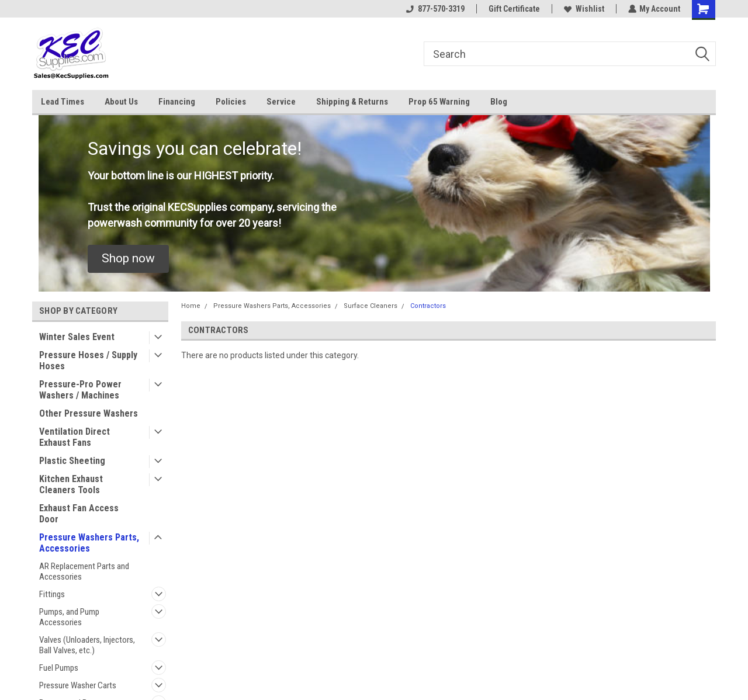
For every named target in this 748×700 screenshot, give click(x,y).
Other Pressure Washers (89, 413)
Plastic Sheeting (72, 461)
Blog (499, 102)
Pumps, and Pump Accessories (69, 617)
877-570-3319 (435, 9)
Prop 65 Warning (439, 102)
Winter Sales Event (77, 337)
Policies (231, 102)
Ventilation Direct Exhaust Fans (75, 437)
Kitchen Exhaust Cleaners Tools (71, 484)
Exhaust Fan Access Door (79, 514)
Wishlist (583, 9)
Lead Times (63, 102)
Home (191, 306)
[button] (128, 259)
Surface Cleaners (370, 306)
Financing (177, 102)
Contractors (428, 306)
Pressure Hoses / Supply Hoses (88, 361)
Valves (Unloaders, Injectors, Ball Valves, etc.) (87, 645)
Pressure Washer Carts (78, 685)
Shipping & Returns (352, 102)
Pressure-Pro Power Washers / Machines (80, 390)
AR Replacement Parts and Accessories (84, 571)
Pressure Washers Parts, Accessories (89, 543)
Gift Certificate (514, 9)
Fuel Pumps (59, 668)
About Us (121, 102)
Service (281, 102)
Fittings (52, 594)
